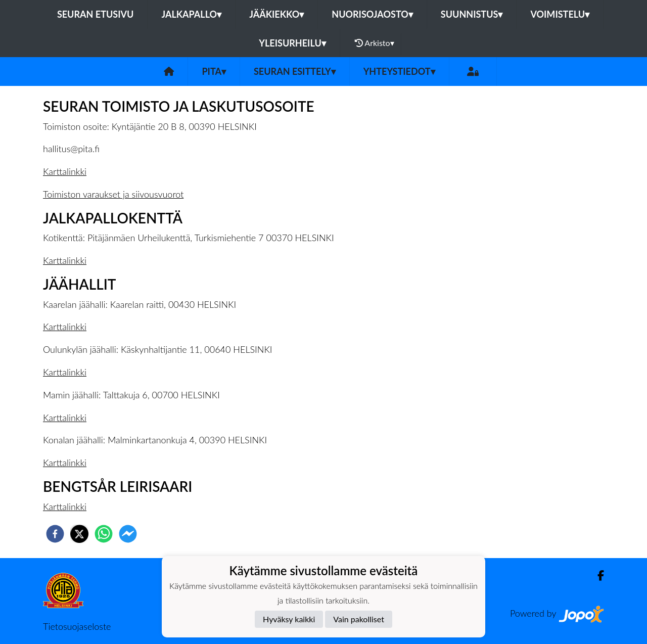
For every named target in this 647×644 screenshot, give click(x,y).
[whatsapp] (104, 534)
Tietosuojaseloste (77, 626)
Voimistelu (560, 14)
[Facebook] (597, 576)
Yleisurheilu (292, 43)
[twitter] (79, 534)
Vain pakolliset (359, 619)
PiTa (214, 71)
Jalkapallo (191, 14)
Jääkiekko (276, 14)
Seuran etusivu (96, 14)
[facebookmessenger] (128, 534)
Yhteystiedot (399, 71)
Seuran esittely (295, 71)
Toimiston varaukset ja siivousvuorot (113, 194)
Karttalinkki (65, 171)
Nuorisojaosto (372, 14)
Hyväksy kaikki (289, 619)
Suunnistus (472, 14)
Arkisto (375, 43)
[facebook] (55, 534)
